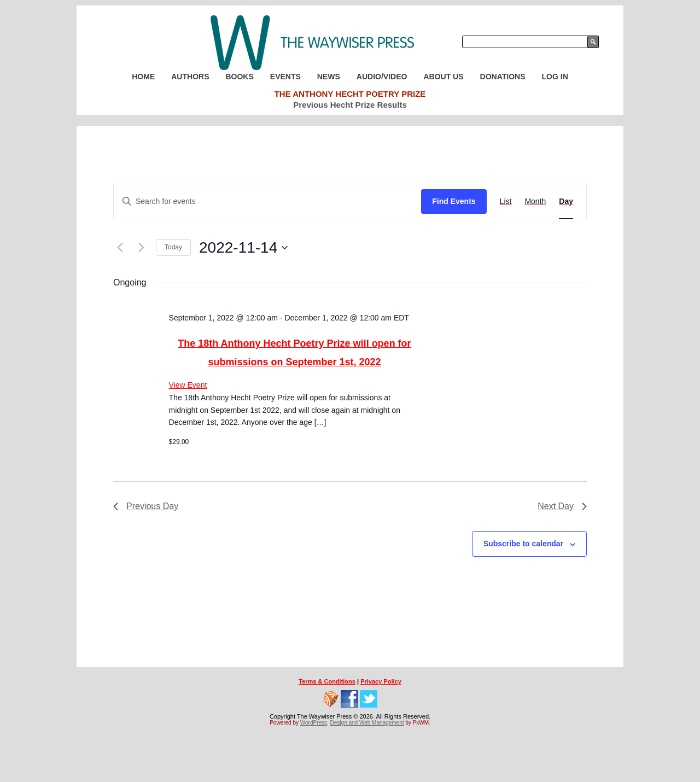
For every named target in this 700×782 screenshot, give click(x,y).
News (329, 77)
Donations (503, 77)
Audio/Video (382, 77)
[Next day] (141, 248)
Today (173, 247)
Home (143, 77)
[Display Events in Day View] (566, 202)
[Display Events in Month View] (535, 202)
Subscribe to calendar (523, 544)
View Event (188, 385)
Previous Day (146, 506)
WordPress (314, 723)
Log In (555, 77)
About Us (443, 77)
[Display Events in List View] (506, 202)
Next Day (562, 506)
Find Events (454, 201)
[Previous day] (120, 248)
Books (239, 77)
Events (285, 77)
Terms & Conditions (327, 681)
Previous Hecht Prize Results (350, 105)
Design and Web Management (367, 723)
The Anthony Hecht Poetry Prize (350, 94)
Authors (190, 77)
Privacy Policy (381, 681)
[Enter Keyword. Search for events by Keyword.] (267, 202)
